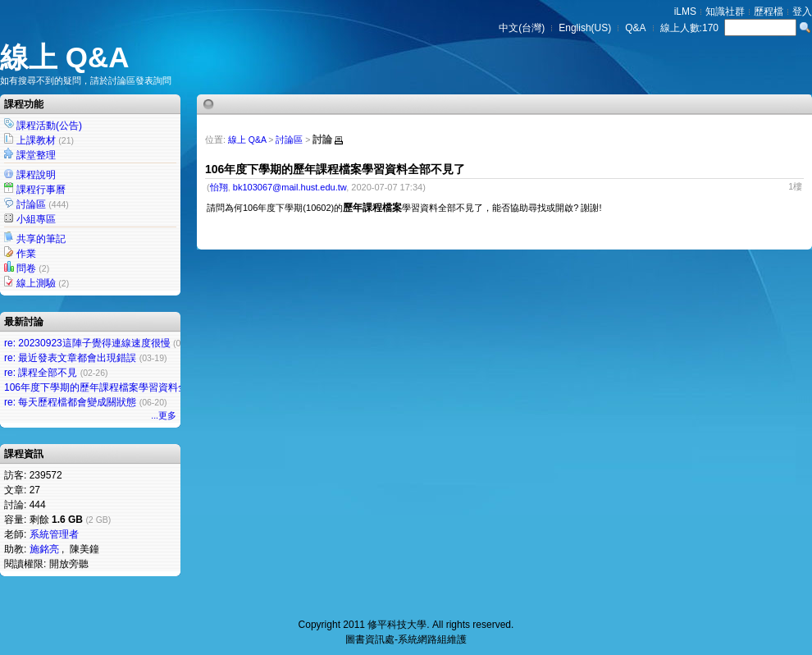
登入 (802, 11)
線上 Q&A (65, 57)
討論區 (31, 204)
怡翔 (219, 187)
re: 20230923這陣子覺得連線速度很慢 (87, 343)
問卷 (26, 268)
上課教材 (36, 140)
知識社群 (725, 11)
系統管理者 (54, 534)
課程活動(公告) (49, 126)
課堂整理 (36, 155)
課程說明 (36, 175)
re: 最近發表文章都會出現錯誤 (70, 358)
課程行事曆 (41, 190)
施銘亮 (44, 549)
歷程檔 (769, 11)
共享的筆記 (41, 239)
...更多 (164, 415)
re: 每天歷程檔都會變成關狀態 (70, 402)
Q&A (635, 28)
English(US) (585, 28)
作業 (26, 254)
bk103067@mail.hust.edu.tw (290, 187)
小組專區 (36, 219)
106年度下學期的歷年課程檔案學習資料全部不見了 (116, 387)
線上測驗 (36, 283)
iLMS (685, 11)
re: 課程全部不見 (41, 373)
